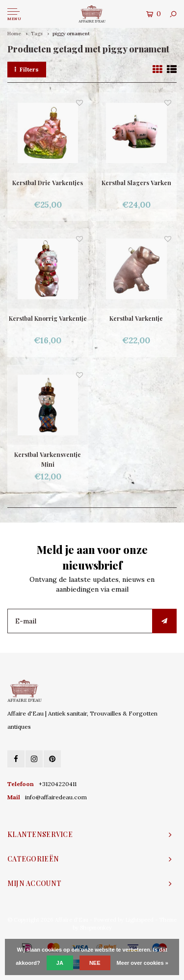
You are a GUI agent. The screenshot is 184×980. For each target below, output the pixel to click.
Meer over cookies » (143, 963)
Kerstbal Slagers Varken (136, 183)
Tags (37, 34)
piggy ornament (71, 34)
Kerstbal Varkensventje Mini (48, 459)
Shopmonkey (96, 928)
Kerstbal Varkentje (136, 318)
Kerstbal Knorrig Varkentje (48, 318)
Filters (27, 69)
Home (14, 34)
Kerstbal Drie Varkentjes (48, 183)
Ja (60, 963)
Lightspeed (139, 920)
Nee (95, 963)
